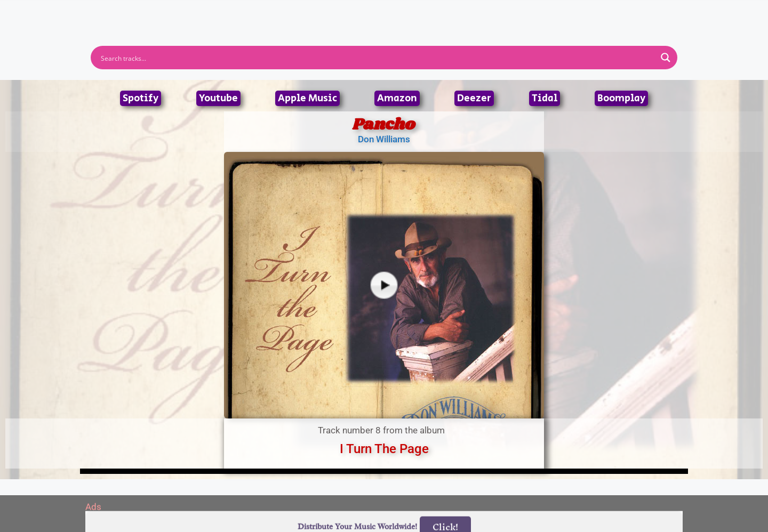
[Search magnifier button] (666, 58)
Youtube (218, 98)
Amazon (397, 98)
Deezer (474, 98)
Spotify (141, 98)
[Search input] (377, 58)
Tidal (545, 98)
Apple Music (307, 98)
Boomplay (621, 98)
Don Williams (384, 139)
